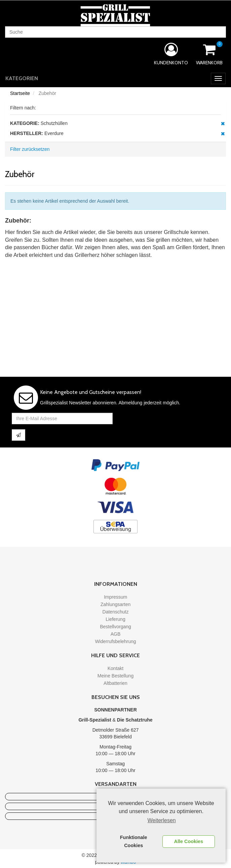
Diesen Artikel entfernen (223, 124)
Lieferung (115, 619)
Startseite (20, 93)
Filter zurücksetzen (30, 149)
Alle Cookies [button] (189, 841)
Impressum (115, 597)
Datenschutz (116, 612)
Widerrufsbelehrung (115, 641)
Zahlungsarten (116, 604)
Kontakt (115, 668)
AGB (116, 634)
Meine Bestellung (115, 676)
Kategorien (22, 78)
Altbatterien (115, 683)
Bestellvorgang (115, 627)
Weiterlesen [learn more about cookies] (162, 820)
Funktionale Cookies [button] (134, 841)
